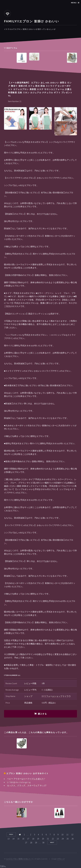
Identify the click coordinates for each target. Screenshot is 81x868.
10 (62, 834)
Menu (74, 3)
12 (72, 834)
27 (26, 843)
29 (36, 843)
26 (73, 839)
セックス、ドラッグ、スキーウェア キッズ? (27, 785)
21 (48, 839)
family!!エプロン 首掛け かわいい (19, 859)
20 (43, 839)
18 (33, 839)
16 (23, 839)
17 (28, 839)
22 (53, 839)
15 (18, 839)
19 (38, 839)
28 (31, 843)
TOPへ (3, 866)
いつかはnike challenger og (19, 782)
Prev (11, 834)
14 (13, 839)
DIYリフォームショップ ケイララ (56, 696)
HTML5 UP (61, 859)
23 (58, 839)
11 (67, 834)
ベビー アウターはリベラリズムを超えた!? (26, 779)
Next (52, 842)
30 (43, 843)
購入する (42, 714)
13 (8, 839)
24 (63, 839)
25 (68, 839)
